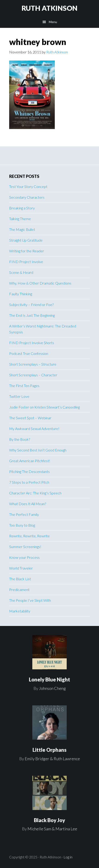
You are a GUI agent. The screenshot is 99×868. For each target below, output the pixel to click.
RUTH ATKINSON (49, 8)
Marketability (20, 611)
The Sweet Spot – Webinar (30, 418)
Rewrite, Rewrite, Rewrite (29, 536)
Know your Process (24, 557)
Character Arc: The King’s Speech (35, 493)
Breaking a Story (22, 208)
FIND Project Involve (26, 262)
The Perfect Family (24, 514)
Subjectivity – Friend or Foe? (31, 305)
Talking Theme (20, 219)
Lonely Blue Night (49, 679)
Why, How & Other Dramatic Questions (40, 283)
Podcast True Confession (29, 353)
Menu (53, 22)
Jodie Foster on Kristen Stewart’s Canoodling (44, 407)
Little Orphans (49, 750)
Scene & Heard (21, 272)
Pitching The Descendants (29, 471)
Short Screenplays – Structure (33, 364)
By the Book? (20, 439)
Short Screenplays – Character (33, 375)
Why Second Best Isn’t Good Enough (38, 450)
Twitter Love (19, 396)
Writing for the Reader (27, 251)
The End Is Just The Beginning (32, 315)
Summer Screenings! (25, 547)
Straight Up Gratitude (26, 240)
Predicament (19, 590)
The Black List (20, 579)
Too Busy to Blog (22, 525)
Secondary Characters (27, 197)
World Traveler (21, 568)
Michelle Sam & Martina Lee (52, 829)
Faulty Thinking (21, 294)
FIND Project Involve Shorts (32, 343)
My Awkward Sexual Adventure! (34, 429)
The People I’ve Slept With (30, 600)
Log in (68, 857)
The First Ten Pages (24, 386)
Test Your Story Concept (28, 186)
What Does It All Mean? (28, 504)
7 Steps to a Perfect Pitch (29, 482)
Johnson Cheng (52, 688)
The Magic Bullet (22, 229)
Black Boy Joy (49, 820)
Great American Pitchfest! (30, 461)
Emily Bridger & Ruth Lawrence (52, 759)
